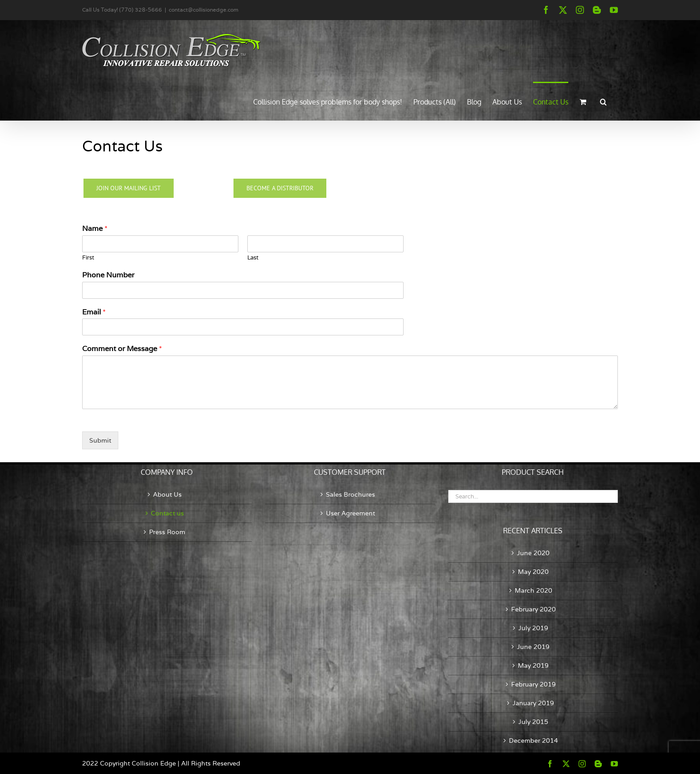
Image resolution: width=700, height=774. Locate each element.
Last (253, 258)
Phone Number (108, 275)
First (88, 258)
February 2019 (533, 684)
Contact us (167, 513)
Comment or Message (122, 349)
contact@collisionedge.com (204, 10)
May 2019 (533, 665)
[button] (603, 101)
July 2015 (533, 722)
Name (95, 229)
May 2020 (533, 572)
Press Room (167, 532)
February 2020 (533, 609)
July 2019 (533, 628)
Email (94, 312)
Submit (100, 440)
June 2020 (533, 553)
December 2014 (533, 741)
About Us (167, 494)
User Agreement (350, 513)
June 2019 (533, 647)
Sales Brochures (350, 494)
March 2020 (533, 590)
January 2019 (533, 703)
